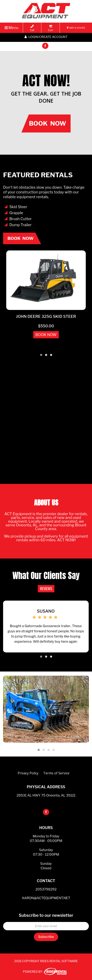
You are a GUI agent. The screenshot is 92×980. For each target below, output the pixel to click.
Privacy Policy (28, 773)
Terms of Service (56, 773)
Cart (50, 28)
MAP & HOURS (76, 28)
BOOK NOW (46, 335)
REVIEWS (46, 589)
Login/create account (46, 37)
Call (32, 28)
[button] (41, 355)
